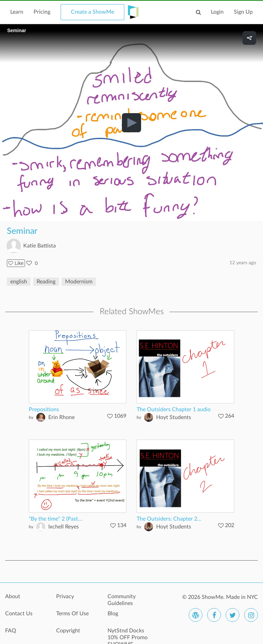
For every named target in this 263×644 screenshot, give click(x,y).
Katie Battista (40, 246)
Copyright (68, 631)
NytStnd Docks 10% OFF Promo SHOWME (128, 634)
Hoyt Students (174, 417)
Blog (113, 614)
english (19, 282)
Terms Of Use (72, 614)
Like (16, 263)
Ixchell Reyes (64, 527)
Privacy (65, 596)
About (13, 596)
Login (217, 12)
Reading (46, 282)
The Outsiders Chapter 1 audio (174, 410)
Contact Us (19, 614)
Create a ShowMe (92, 12)
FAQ (11, 631)
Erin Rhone (61, 417)
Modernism (79, 282)
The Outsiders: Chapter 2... (169, 519)
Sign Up (243, 12)
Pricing (42, 12)
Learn (17, 12)
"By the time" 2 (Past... (55, 519)
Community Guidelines (122, 600)
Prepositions (44, 410)
